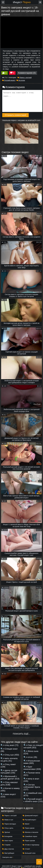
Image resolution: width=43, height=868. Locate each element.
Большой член (29, 853)
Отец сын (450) (11, 755)
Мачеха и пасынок (30, 832)
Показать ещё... (21, 734)
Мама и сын (8, 820)
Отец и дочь (8, 828)
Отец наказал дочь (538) (9, 784)
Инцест (22, 2)
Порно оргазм (29, 841)
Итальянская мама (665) (32, 762)
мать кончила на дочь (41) (9, 760)
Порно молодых (9, 824)
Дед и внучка (8, 849)
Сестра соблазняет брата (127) (32, 787)
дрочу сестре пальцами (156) (9, 772)
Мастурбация (8, 853)
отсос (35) (32, 757)
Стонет (26, 849)
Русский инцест (9, 80)
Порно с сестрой (25, 78)
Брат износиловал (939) (32, 768)
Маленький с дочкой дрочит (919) (10, 778)
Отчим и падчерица (31, 845)
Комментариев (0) (27, 73)
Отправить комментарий (15, 115)
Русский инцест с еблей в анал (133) (33, 800)
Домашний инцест (30, 816)
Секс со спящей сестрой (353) (33, 746)
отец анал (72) (11, 745)
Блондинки (7, 836)
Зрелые (6, 832)
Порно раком (29, 828)
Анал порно (8, 841)
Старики (6, 845)
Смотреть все (8, 857)
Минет (26, 824)
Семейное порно (30, 836)
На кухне (21, 80)
